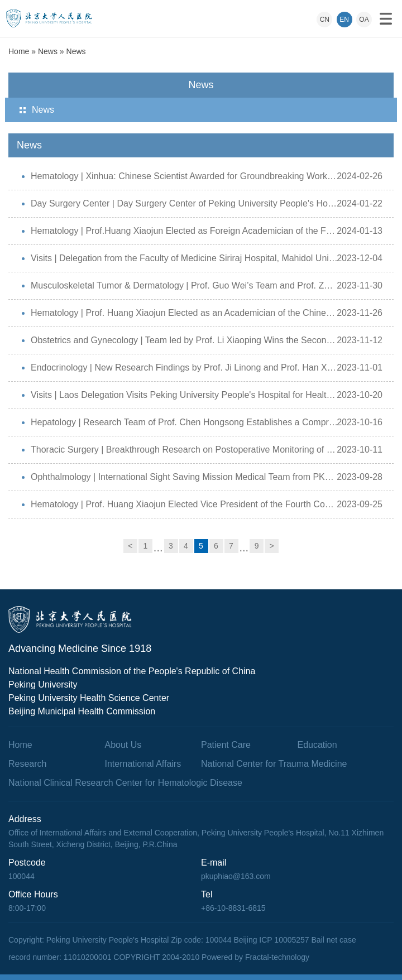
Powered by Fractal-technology (255, 957)
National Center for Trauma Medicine (274, 764)
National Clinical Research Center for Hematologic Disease (125, 783)
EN (344, 20)
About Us (123, 745)
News (48, 51)
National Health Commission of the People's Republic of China (132, 671)
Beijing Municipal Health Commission (82, 711)
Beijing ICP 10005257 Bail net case (295, 940)
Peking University (43, 684)
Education (317, 745)
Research (27, 764)
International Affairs (143, 764)
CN (325, 20)
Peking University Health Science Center (89, 698)
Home (19, 51)
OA (364, 20)
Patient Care (226, 745)
